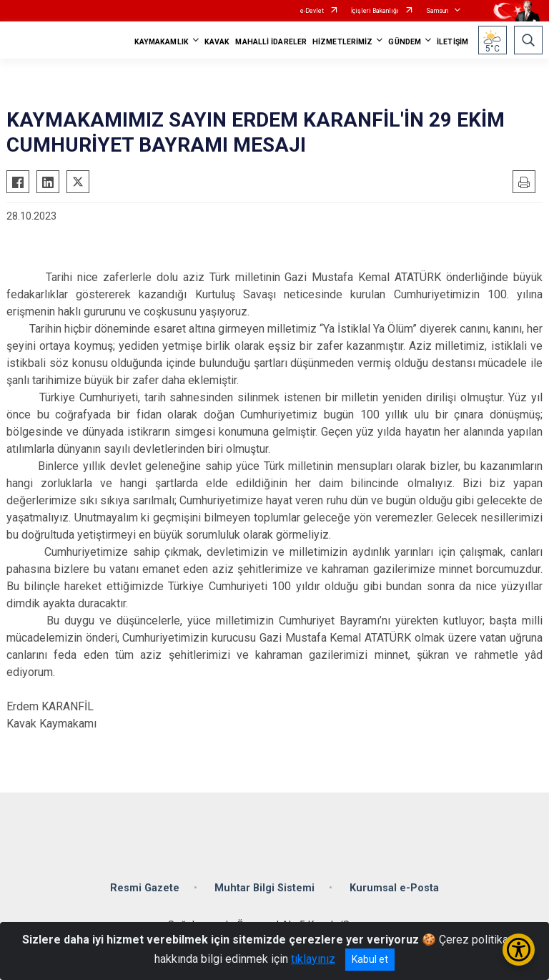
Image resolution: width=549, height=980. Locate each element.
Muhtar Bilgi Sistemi (264, 888)
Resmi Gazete (145, 888)
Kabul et (370, 959)
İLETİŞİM (452, 42)
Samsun (437, 11)
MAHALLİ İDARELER (271, 42)
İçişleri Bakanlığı (375, 11)
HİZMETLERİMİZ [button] (342, 42)
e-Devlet (312, 11)
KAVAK (217, 42)
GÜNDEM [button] (405, 42)
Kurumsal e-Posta (394, 888)
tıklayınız (313, 959)
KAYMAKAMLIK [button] (162, 42)
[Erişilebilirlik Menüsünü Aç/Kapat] (519, 950)
